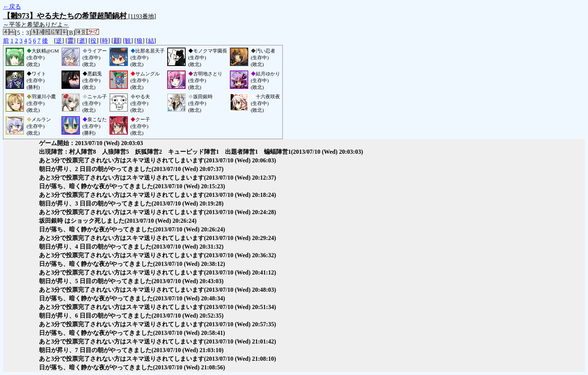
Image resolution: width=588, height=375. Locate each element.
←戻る (12, 7)
